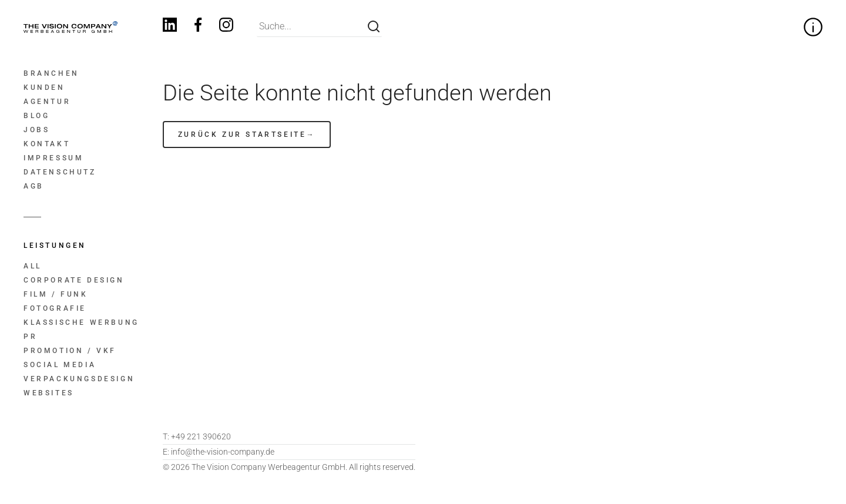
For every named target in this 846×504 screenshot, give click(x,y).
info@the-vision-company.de (219, 452)
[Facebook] (198, 27)
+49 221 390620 (197, 436)
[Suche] (374, 26)
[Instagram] (226, 27)
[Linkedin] (170, 27)
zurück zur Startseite (242, 135)
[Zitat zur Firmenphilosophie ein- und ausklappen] (813, 27)
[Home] (70, 27)
